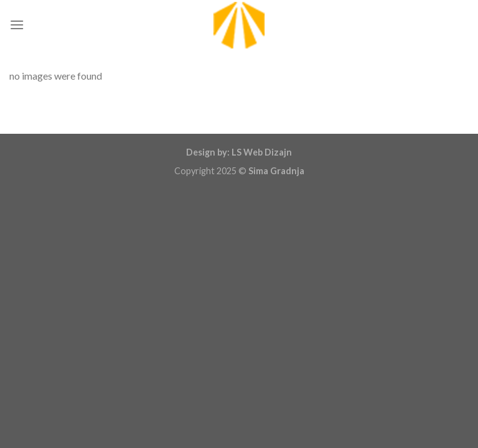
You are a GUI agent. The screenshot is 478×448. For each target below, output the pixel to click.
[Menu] (17, 25)
